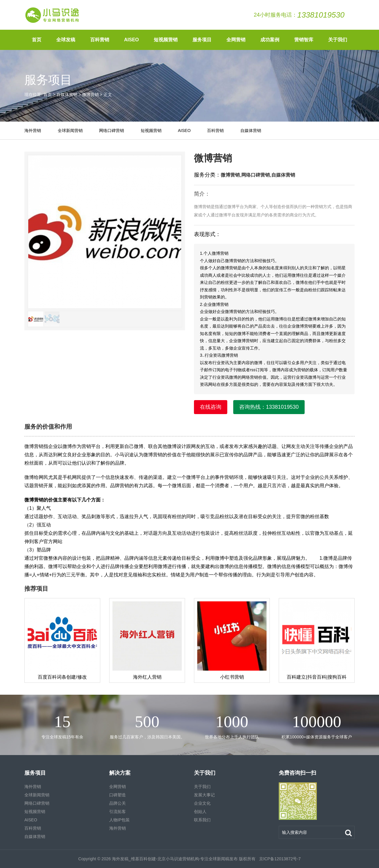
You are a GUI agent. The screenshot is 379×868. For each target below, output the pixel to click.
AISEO (131, 40)
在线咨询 (211, 407)
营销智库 (304, 40)
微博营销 (90, 95)
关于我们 (338, 40)
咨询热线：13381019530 (269, 407)
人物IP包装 (119, 820)
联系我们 (202, 820)
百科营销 (100, 40)
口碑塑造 (118, 795)
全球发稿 (66, 40)
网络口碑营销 (112, 130)
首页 (37, 40)
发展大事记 (204, 795)
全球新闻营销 (70, 130)
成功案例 (270, 40)
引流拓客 (118, 812)
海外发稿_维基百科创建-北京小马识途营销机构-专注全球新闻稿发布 (175, 859)
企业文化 (202, 803)
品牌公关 (118, 803)
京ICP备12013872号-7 (279, 859)
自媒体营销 (67, 95)
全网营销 (236, 40)
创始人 (200, 812)
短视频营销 (166, 40)
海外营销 (33, 130)
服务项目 (202, 40)
